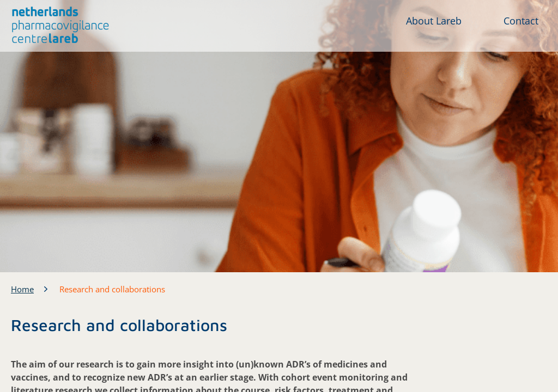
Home (22, 289)
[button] (61, 25)
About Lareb (434, 21)
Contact (521, 21)
